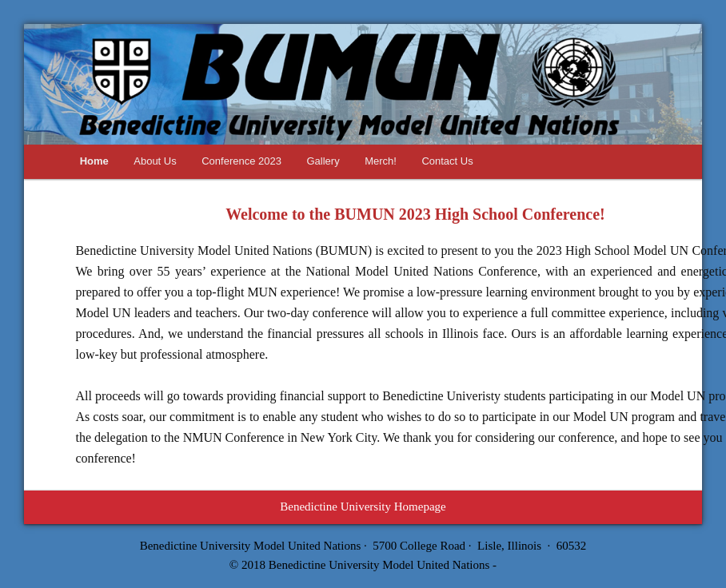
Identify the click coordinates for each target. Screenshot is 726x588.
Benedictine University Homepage (363, 507)
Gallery (323, 161)
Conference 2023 (241, 161)
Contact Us (447, 161)
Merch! (381, 161)
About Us (155, 161)
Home (94, 161)
